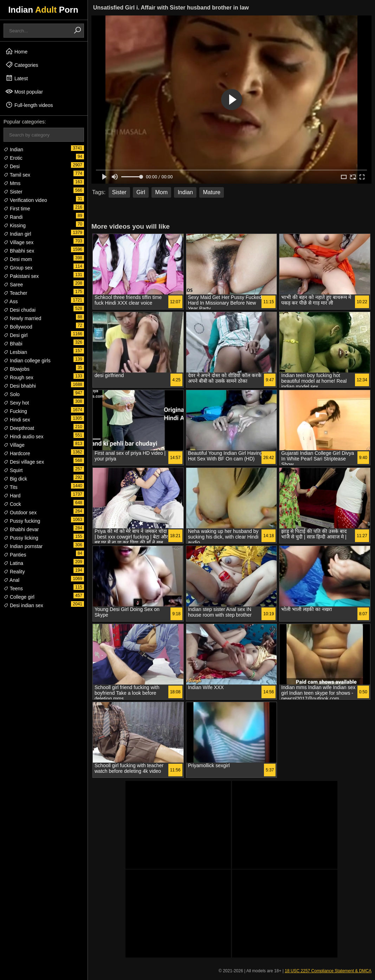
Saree (13, 285)
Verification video (25, 200)
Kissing (15, 225)
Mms (12, 183)
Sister (13, 192)
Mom (161, 192)
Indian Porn (43, 10)
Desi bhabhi (20, 386)
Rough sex (18, 377)
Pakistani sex (21, 276)
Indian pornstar (23, 546)
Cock (12, 504)
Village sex (18, 242)
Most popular (24, 91)
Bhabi (13, 344)
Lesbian (15, 352)
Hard (12, 496)
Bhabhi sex (19, 251)
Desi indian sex (23, 605)
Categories (22, 65)
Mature (212, 192)
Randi (13, 217)
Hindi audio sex (24, 437)
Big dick (15, 479)
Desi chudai (20, 310)
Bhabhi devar (21, 529)
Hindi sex (17, 420)
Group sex (18, 268)
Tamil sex (17, 175)
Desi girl (15, 335)
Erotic (13, 158)
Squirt (13, 470)
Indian (13, 149)
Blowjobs (17, 369)
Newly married (22, 318)
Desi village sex (24, 462)
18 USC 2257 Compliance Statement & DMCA (328, 971)
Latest (17, 78)
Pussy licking (21, 538)
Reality (14, 572)
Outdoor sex (20, 513)
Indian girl (17, 234)
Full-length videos (29, 105)
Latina (13, 563)
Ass (11, 301)
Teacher (15, 293)
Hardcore (17, 453)
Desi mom (18, 259)
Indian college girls (27, 361)
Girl (141, 192)
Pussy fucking (22, 521)
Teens (13, 588)
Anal (11, 580)
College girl (19, 597)
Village (14, 445)
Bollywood (18, 327)
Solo (12, 394)
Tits (11, 487)
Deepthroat (19, 428)
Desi (12, 166)
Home (16, 51)
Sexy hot (16, 403)
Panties (15, 555)
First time (17, 209)
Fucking (15, 411)
